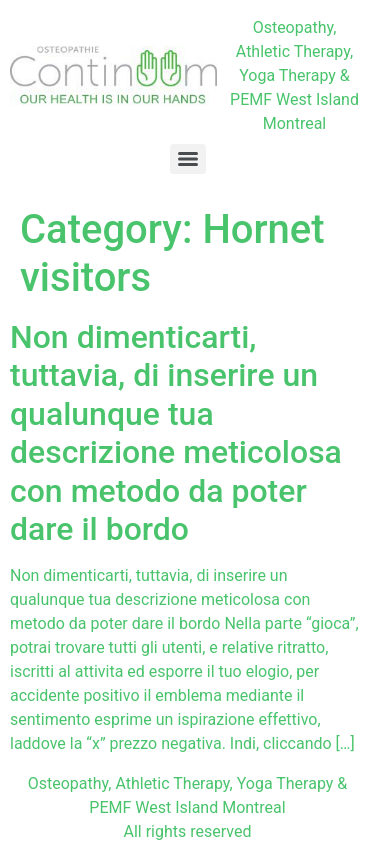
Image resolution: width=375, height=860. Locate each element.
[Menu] (188, 159)
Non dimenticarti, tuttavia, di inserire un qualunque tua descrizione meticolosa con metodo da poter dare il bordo (176, 433)
